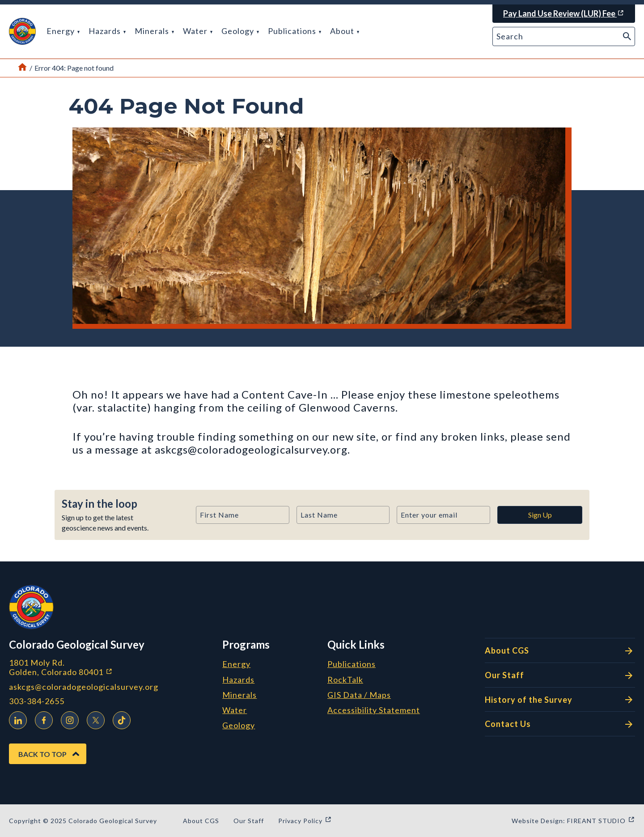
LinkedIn (16, 719)
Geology (240, 31)
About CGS (560, 651)
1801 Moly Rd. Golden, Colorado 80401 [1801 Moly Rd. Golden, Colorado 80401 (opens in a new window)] (108, 667)
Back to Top (42, 754)
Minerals (154, 31)
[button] (22, 31)
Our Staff (560, 676)
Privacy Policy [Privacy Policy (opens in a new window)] (305, 821)
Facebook (42, 719)
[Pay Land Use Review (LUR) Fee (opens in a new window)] (564, 14)
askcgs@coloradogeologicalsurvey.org (84, 687)
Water (198, 31)
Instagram (68, 719)
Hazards (107, 31)
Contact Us (560, 724)
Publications (294, 31)
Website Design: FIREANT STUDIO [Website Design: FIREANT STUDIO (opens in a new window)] (573, 821)
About (345, 31)
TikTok (119, 719)
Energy (63, 31)
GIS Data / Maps (359, 695)
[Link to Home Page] (22, 68)
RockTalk (345, 680)
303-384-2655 (37, 701)
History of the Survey (560, 700)
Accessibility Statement (374, 710)
